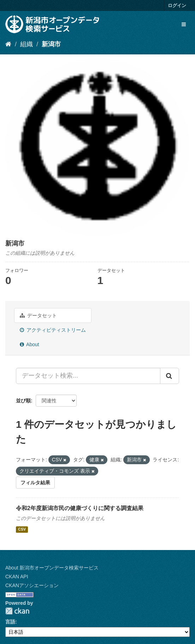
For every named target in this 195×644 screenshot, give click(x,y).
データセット (38, 315)
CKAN (17, 611)
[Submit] (170, 376)
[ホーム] (8, 44)
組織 (26, 44)
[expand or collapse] (184, 24)
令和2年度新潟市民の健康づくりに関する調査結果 (80, 508)
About (29, 344)
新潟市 (51, 44)
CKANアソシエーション (32, 585)
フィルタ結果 (35, 483)
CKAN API (17, 577)
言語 (10, 622)
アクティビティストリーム (53, 330)
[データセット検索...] (88, 376)
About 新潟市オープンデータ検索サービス (52, 568)
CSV (22, 529)
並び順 (23, 401)
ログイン (177, 5)
